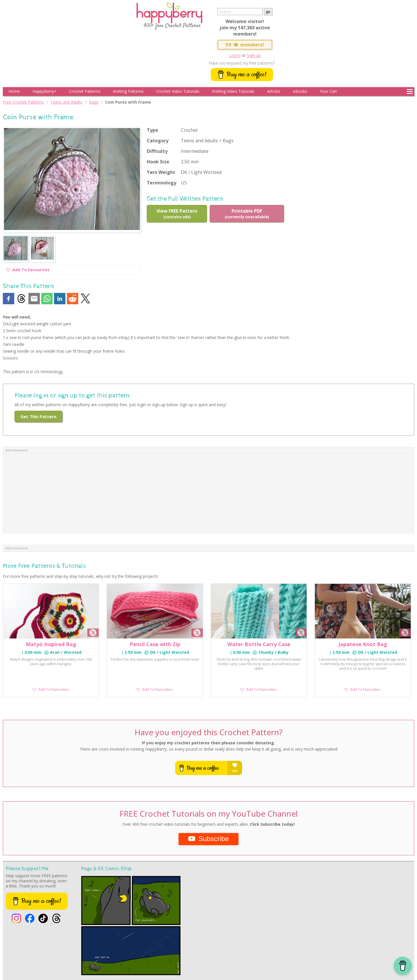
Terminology (162, 183)
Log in (235, 55)
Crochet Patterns (85, 91)
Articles (274, 91)
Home (14, 91)
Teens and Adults (66, 102)
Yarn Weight (161, 172)
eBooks (300, 91)
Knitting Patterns (128, 91)
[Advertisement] (208, 493)
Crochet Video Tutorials (178, 91)
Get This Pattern (38, 416)
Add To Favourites (28, 271)
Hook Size (158, 162)
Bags (94, 102)
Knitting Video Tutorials (233, 91)
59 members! (245, 45)
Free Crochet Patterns (23, 102)
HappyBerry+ (45, 91)
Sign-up (254, 55)
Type (152, 130)
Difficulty (157, 151)
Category (158, 141)
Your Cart (328, 91)
